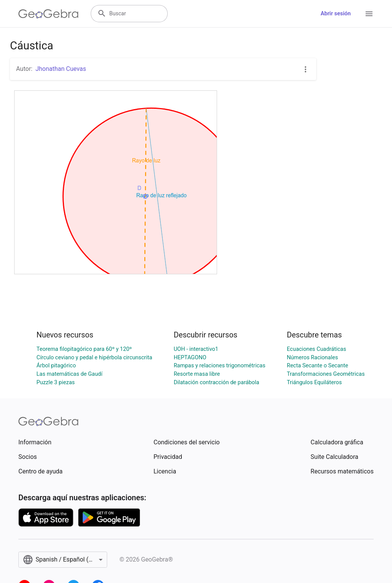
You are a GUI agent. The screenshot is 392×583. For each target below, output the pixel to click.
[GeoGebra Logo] (48, 14)
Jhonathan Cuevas (61, 69)
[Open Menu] (369, 14)
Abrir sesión (336, 14)
